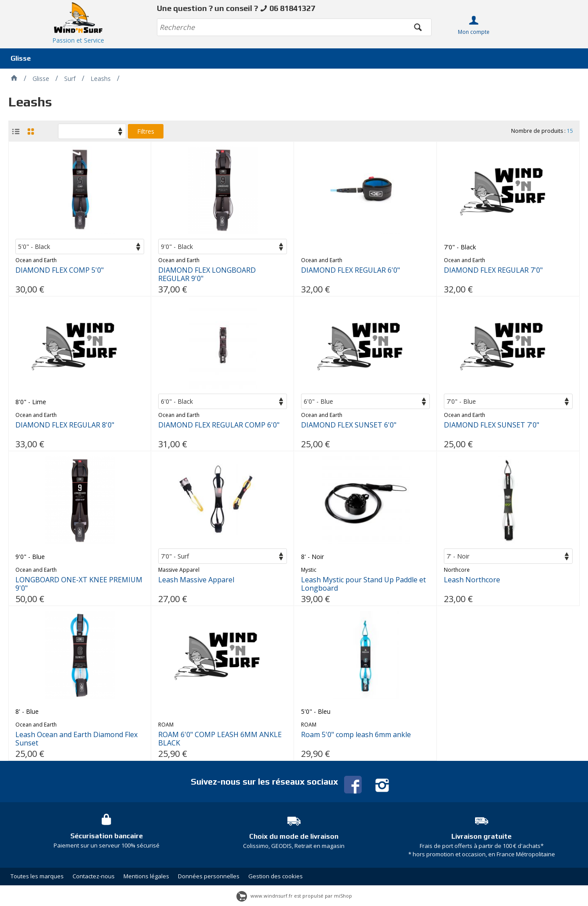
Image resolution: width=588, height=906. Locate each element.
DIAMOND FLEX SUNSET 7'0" (492, 425)
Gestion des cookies (276, 876)
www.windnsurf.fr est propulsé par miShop (294, 896)
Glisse (21, 58)
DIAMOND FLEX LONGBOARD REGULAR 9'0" (207, 274)
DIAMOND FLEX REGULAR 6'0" (350, 270)
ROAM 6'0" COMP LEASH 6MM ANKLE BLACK (220, 739)
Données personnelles (209, 876)
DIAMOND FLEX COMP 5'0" (60, 270)
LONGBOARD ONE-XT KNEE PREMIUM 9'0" (79, 584)
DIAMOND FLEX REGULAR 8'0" (65, 425)
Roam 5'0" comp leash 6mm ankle (356, 735)
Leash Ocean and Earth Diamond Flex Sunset (76, 739)
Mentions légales (146, 876)
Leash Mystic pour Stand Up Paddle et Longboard (363, 584)
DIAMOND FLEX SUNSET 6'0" (349, 425)
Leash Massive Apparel (196, 580)
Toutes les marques (37, 876)
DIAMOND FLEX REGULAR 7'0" (493, 270)
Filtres (146, 131)
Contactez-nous (94, 876)
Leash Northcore (472, 580)
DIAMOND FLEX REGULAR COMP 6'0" (219, 425)
